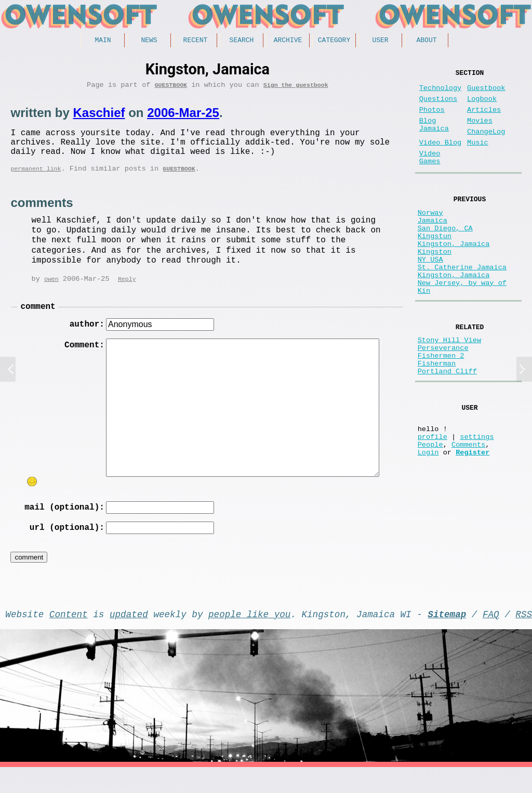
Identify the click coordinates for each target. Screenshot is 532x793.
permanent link (36, 180)
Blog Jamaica (434, 136)
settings (477, 500)
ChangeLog (486, 144)
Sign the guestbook (296, 88)
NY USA (430, 295)
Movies (480, 131)
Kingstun (435, 265)
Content (69, 638)
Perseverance (443, 397)
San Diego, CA (445, 255)
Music (478, 157)
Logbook (482, 105)
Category (334, 41)
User (380, 41)
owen (51, 291)
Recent (196, 41)
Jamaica (433, 245)
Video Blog (441, 157)
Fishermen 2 (441, 407)
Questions (438, 105)
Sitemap (447, 638)
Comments (468, 510)
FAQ (491, 638)
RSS (524, 638)
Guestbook (171, 88)
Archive (288, 41)
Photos (432, 118)
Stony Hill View (449, 387)
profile (433, 500)
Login (428, 520)
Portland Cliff (447, 427)
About (426, 41)
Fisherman (437, 417)
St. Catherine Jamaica (462, 304)
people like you (249, 638)
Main (103, 41)
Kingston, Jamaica (454, 275)
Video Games (430, 175)
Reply (127, 291)
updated (129, 638)
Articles (484, 118)
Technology (441, 92)
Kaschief (99, 116)
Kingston (435, 285)
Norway (430, 235)
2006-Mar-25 (183, 116)
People (430, 510)
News (149, 41)
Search (242, 41)
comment (38, 320)
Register (473, 520)
